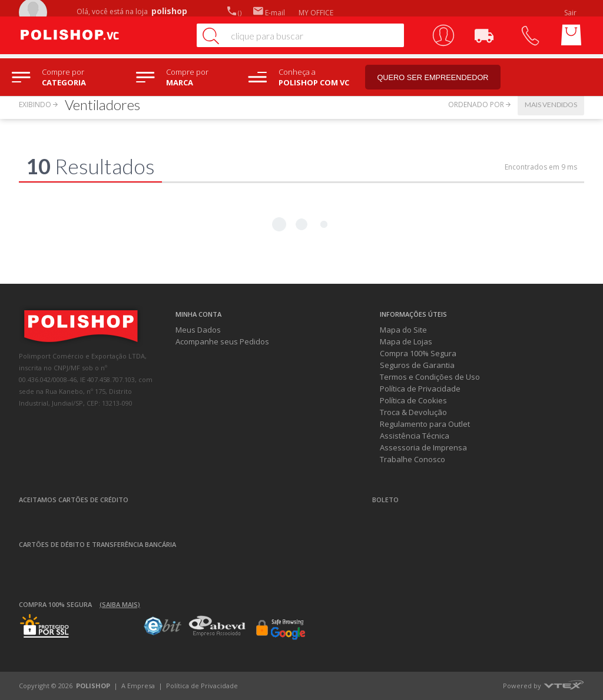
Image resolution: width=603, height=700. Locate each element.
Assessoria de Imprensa (423, 447)
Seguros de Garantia (417, 365)
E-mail (269, 13)
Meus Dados (198, 330)
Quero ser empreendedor (439, 77)
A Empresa (138, 686)
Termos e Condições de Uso (430, 377)
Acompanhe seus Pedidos (222, 341)
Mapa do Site (403, 330)
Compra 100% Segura (418, 353)
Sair (571, 13)
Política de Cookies (413, 400)
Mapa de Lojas (406, 341)
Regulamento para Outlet (425, 424)
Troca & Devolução (413, 412)
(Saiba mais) (120, 604)
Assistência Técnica (415, 436)
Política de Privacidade (420, 389)
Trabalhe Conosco (413, 459)
